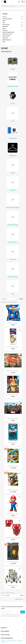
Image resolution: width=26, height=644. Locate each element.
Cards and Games (7, 19)
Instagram (6, 620)
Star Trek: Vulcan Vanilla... (13, 347)
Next (23, 596)
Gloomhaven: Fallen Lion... (13, 562)
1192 (8, 595)
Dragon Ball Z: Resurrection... (13, 395)
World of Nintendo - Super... (13, 514)
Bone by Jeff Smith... (13, 442)
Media (4, 28)
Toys (4, 23)
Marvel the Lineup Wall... (13, 418)
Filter (21, 299)
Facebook (2, 620)
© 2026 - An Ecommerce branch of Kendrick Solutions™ (12, 642)
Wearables (5, 26)
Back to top (20, 599)
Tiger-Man (5, 38)
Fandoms (5, 30)
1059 (4, 42)
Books (4, 21)
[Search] (13, 6)
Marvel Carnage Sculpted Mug (13, 538)
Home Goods (6, 25)
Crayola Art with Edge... (13, 466)
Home (5, 14)
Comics (4, 17)
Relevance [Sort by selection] (9, 299)
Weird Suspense (7, 40)
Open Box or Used (7, 34)
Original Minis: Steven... (13, 323)
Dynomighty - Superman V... (13, 371)
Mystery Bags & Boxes (8, 32)
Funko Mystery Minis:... (13, 585)
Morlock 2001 (6, 36)
